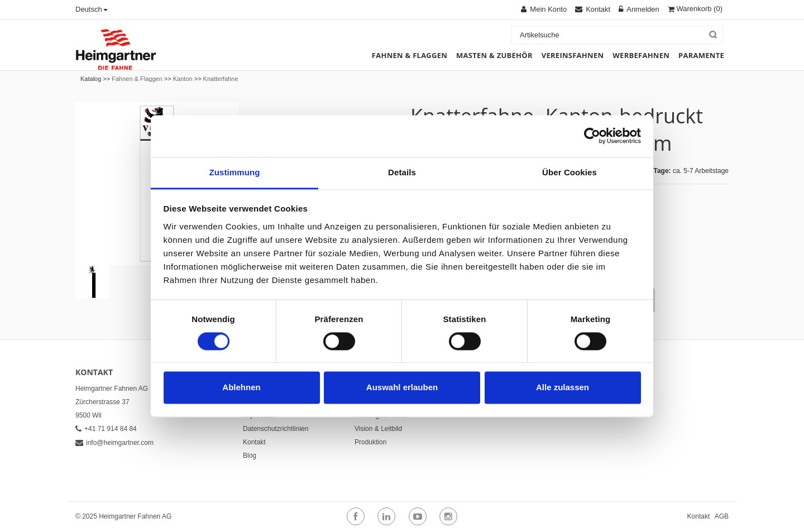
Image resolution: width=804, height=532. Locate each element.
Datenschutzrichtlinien (276, 429)
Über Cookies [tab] (569, 172)
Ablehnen (241, 388)
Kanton (183, 79)
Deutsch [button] (92, 9)
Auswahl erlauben (402, 388)
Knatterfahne (221, 79)
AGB (722, 516)
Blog (250, 456)
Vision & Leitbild (378, 429)
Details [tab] (402, 172)
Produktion (370, 442)
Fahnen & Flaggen (137, 79)
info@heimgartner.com (114, 443)
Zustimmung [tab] (235, 172)
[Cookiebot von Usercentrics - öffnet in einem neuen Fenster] (592, 136)
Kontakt (254, 442)
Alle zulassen (563, 388)
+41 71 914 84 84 (106, 429)
